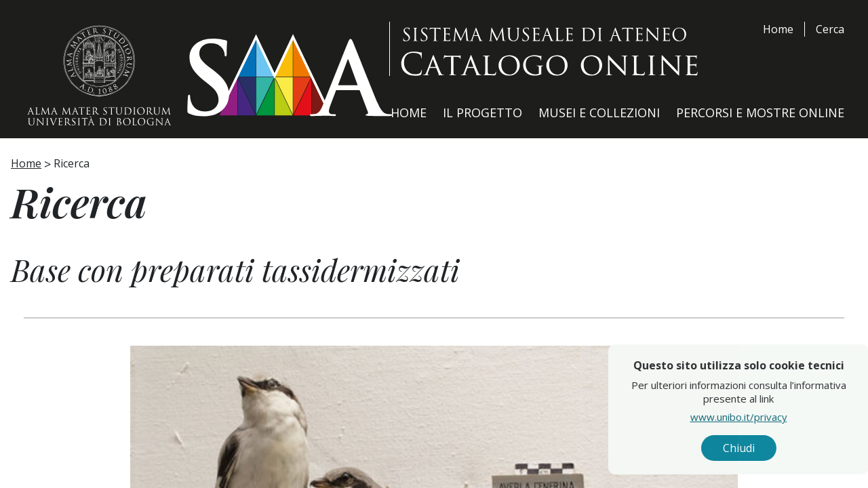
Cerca (830, 29)
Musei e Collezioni (599, 113)
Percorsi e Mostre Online (760, 113)
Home (778, 29)
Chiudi (765, 448)
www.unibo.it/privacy (765, 417)
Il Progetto (482, 113)
